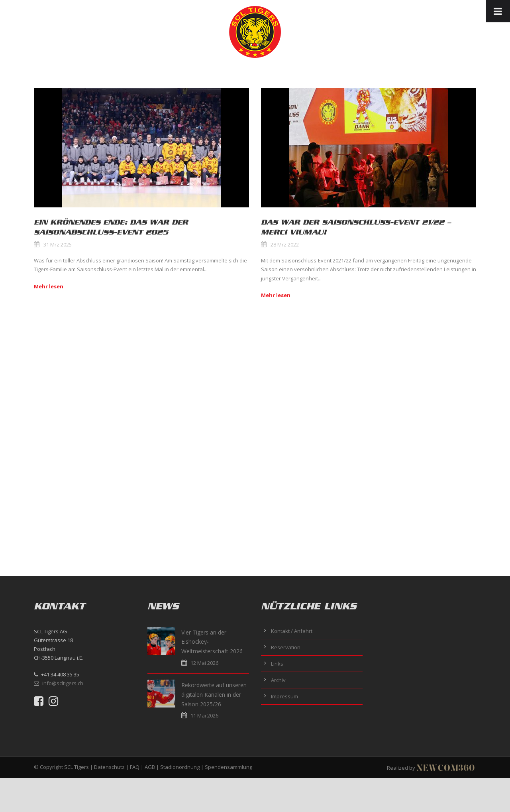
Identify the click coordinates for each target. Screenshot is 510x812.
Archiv (278, 680)
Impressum (284, 696)
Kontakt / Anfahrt (292, 631)
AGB (150, 767)
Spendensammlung (229, 767)
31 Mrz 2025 (58, 244)
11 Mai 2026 (204, 715)
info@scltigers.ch (63, 683)
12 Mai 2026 (204, 663)
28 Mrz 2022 (285, 244)
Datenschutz (109, 767)
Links (277, 664)
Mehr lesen (49, 286)
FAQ (135, 767)
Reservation (286, 647)
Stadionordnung (180, 767)
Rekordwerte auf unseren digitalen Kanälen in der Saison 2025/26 (214, 695)
